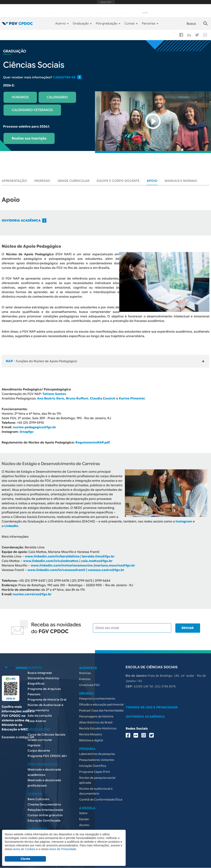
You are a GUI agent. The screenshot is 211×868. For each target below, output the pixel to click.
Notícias (85, 673)
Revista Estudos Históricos (98, 728)
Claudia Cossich (103, 398)
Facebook (181, 35)
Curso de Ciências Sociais (47, 735)
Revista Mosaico (91, 734)
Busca (191, 24)
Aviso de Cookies (24, 849)
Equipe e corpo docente (118, 181)
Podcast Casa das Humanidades (101, 710)
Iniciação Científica (93, 766)
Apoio (152, 181)
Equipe (84, 819)
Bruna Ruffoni (77, 398)
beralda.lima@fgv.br (98, 556)
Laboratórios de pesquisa (97, 754)
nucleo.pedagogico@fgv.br (34, 427)
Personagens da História (96, 716)
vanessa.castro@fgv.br (106, 570)
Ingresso (42, 181)
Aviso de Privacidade (63, 849)
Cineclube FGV (90, 685)
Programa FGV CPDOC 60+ (47, 756)
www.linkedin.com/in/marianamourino (62, 565)
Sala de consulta (40, 716)
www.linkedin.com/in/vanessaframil (56, 570)
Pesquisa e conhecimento (97, 699)
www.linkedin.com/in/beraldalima (52, 556)
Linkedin (189, 35)
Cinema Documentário (44, 804)
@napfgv (27, 432)
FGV (106, 2)
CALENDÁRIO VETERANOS (32, 110)
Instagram (184, 521)
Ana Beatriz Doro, (51, 398)
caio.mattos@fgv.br (97, 561)
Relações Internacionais (45, 810)
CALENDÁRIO (57, 97)
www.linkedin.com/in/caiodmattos (51, 561)
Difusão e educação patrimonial (101, 704)
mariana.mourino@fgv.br (115, 565)
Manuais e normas (181, 181)
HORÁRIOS (20, 97)
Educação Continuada (44, 820)
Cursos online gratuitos (45, 815)
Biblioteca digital (91, 740)
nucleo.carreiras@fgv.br (32, 594)
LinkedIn (11, 526)
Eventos (85, 679)
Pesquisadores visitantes (97, 760)
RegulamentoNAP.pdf (93, 442)
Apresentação (14, 181)
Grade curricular (73, 181)
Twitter (197, 35)
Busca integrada (40, 673)
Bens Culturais (38, 799)
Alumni (84, 825)
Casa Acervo (37, 721)
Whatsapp (205, 35)
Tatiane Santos (54, 394)
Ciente (25, 859)
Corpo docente (39, 751)
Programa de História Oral (47, 700)
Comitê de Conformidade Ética (101, 800)
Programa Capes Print (95, 772)
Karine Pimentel (132, 398)
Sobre (83, 813)
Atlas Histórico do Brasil (96, 722)
